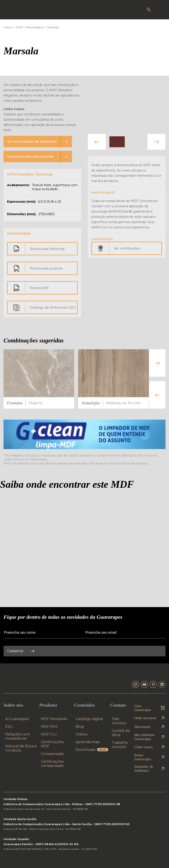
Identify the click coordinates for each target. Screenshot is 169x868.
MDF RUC (50, 727)
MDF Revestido (54, 719)
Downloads (92, 750)
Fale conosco (119, 721)
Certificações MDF (52, 744)
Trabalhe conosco (120, 745)
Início (8, 27)
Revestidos (35, 27)
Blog (80, 727)
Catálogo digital (89, 719)
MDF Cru (49, 734)
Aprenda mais (87, 742)
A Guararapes (17, 719)
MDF (19, 27)
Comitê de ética (121, 733)
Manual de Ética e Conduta (21, 748)
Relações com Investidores (18, 736)
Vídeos (81, 734)
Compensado (53, 754)
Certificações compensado (52, 764)
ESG (9, 727)
